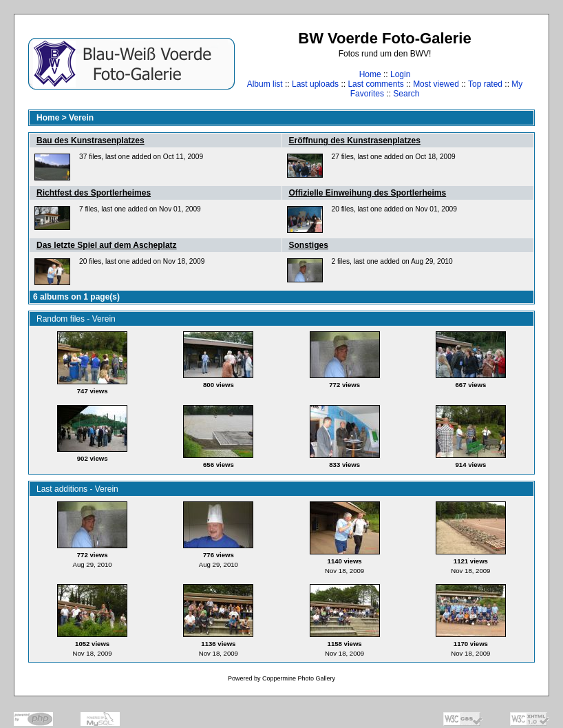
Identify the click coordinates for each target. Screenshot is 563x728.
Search (406, 94)
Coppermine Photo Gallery (299, 678)
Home (370, 74)
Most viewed (436, 84)
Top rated (485, 84)
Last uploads (315, 84)
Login (400, 74)
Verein (81, 118)
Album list (265, 84)
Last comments (375, 84)
